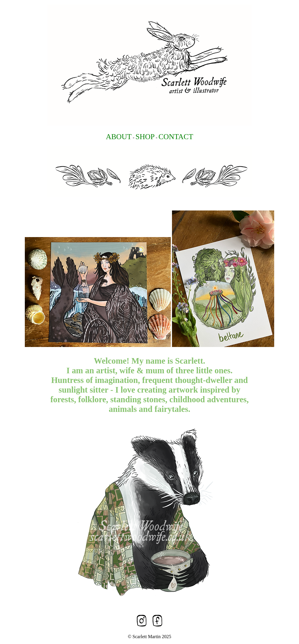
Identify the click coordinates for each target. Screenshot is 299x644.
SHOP (145, 137)
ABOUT (119, 137)
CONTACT (176, 137)
